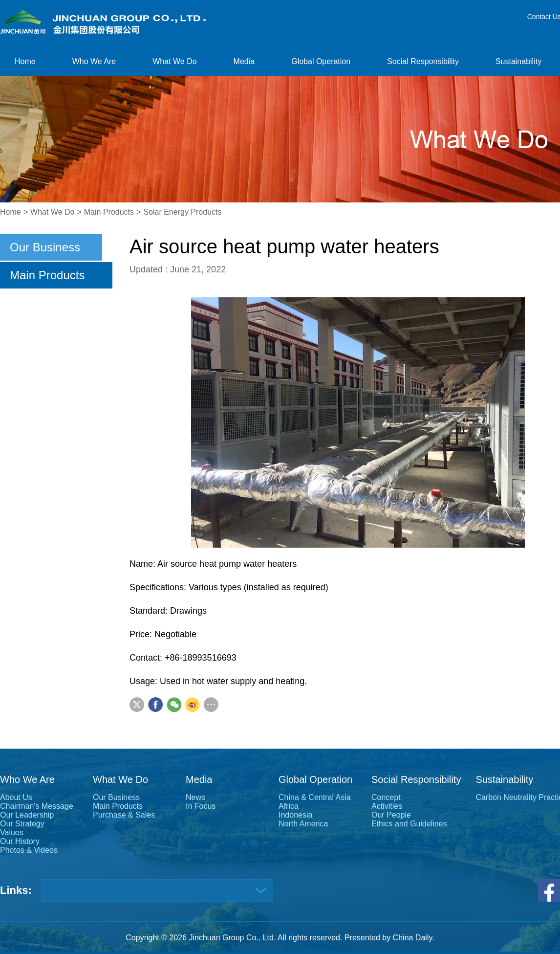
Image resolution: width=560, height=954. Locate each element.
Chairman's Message (37, 806)
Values (12, 832)
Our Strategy (22, 824)
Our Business (45, 247)
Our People (391, 815)
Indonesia (295, 815)
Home (25, 61)
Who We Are (94, 61)
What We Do (174, 61)
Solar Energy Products (182, 212)
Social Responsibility (423, 61)
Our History (20, 841)
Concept (386, 797)
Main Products (109, 212)
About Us (16, 797)
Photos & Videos (29, 850)
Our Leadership (27, 815)
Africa (289, 806)
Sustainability (518, 61)
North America (303, 824)
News (195, 797)
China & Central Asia (315, 797)
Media (244, 61)
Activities (387, 806)
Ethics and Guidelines (409, 824)
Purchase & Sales (124, 815)
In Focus (201, 806)
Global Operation (321, 61)
